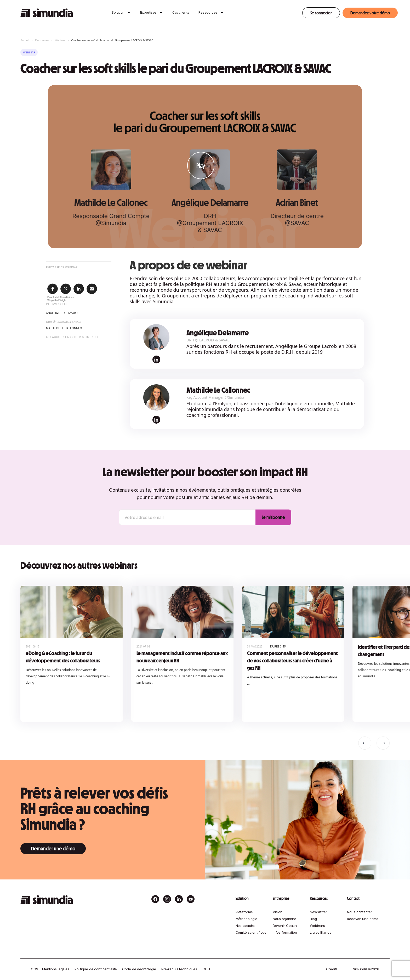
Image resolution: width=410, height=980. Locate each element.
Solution (118, 12)
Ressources (208, 12)
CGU (206, 969)
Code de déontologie (139, 969)
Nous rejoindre (284, 919)
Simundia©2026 (366, 969)
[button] (118, 13)
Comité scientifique (251, 932)
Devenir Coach (285, 926)
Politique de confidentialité (96, 969)
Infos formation (285, 932)
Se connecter (321, 13)
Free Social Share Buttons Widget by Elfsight (61, 299)
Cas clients (181, 12)
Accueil (25, 40)
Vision (278, 912)
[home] (47, 13)
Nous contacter (359, 912)
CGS (35, 969)
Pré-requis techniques (179, 969)
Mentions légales (56, 969)
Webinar (60, 40)
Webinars (317, 926)
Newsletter (318, 912)
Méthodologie (246, 919)
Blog (313, 919)
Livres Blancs (320, 932)
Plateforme (244, 912)
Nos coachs (245, 926)
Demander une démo (53, 849)
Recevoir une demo (363, 919)
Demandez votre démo (370, 13)
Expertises (148, 12)
